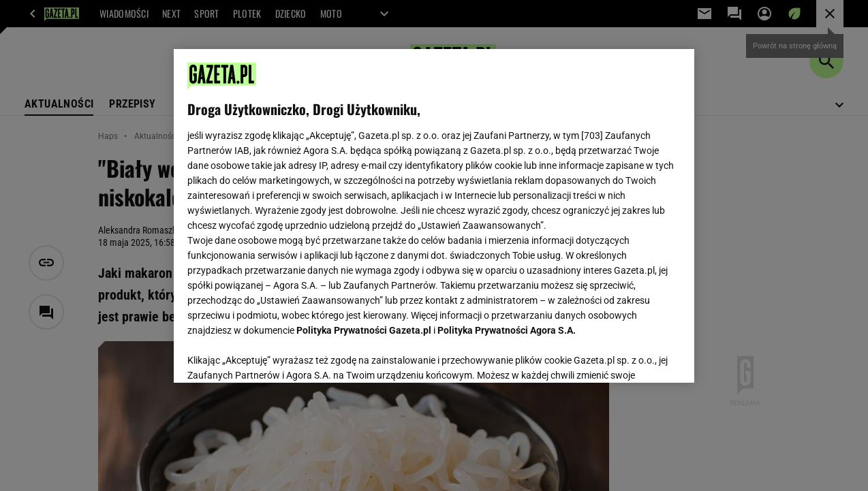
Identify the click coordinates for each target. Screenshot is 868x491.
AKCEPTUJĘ (635, 356)
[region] (434, 216)
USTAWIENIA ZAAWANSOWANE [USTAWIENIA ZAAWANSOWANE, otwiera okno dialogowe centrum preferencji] (276, 355)
